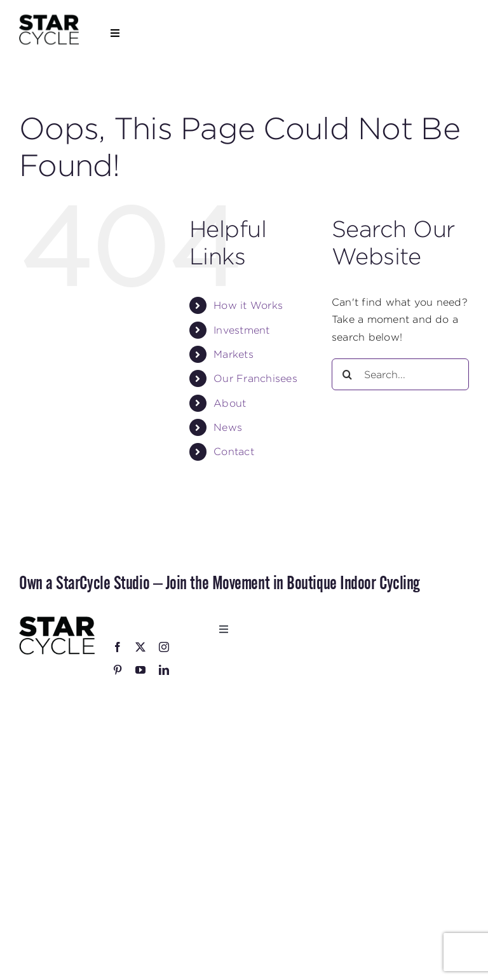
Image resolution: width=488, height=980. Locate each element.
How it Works (248, 305)
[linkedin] (164, 670)
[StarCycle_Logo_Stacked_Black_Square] (49, 18)
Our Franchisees (255, 378)
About (230, 403)
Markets (234, 354)
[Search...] (400, 374)
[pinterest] (118, 670)
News (228, 427)
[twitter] (140, 647)
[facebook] (118, 647)
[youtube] (140, 670)
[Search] (348, 374)
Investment (241, 330)
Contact (234, 452)
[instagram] (164, 647)
